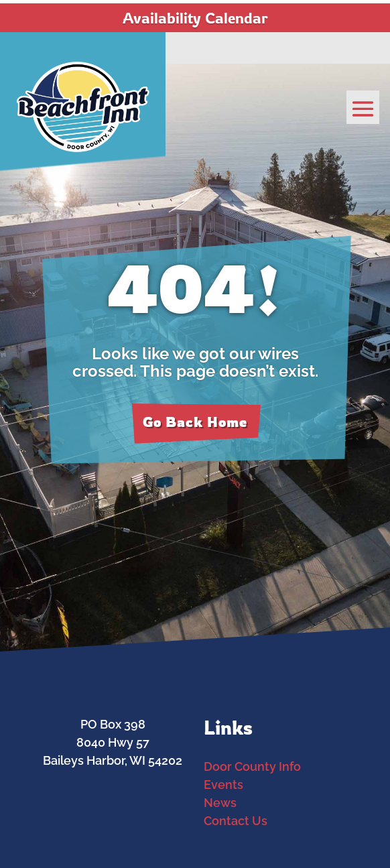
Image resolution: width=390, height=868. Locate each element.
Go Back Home (195, 422)
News (220, 803)
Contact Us (236, 821)
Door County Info (252, 766)
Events (223, 785)
